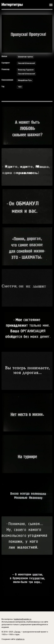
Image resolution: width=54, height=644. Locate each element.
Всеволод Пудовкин (26, 70)
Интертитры (12, 5)
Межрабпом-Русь (25, 80)
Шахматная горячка (25, 57)
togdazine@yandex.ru (22, 619)
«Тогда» (17, 632)
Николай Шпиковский (26, 63)
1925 (20, 87)
